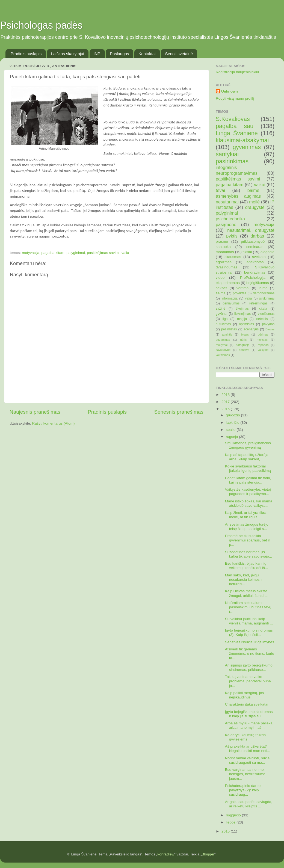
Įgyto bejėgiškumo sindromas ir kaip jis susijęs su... (249, 714)
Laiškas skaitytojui (68, 54)
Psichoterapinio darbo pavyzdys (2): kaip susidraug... (243, 790)
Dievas (270, 329)
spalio (231, 430)
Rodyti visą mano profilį (235, 98)
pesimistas (229, 329)
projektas (240, 293)
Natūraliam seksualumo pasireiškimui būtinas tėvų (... (248, 607)
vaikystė (263, 350)
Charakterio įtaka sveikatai (247, 704)
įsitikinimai (267, 298)
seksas (221, 288)
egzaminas (223, 340)
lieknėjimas (242, 314)
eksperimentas (228, 283)
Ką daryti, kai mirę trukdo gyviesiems (245, 737)
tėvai (220, 190)
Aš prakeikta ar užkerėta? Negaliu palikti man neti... (248, 749)
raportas (263, 345)
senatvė (244, 350)
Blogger (208, 854)
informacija (230, 298)
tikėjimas (242, 309)
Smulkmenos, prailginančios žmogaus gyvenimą (248, 445)
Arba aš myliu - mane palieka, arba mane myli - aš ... (249, 725)
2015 (226, 831)
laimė (263, 288)
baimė (253, 190)
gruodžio (233, 415)
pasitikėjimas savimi (103, 253)
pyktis (232, 236)
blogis (245, 334)
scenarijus (251, 329)
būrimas (263, 334)
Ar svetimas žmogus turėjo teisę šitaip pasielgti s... (247, 527)
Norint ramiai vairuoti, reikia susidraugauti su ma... (247, 760)
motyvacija (31, 253)
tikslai (247, 252)
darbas (257, 236)
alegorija (267, 252)
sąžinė (221, 309)
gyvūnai (221, 314)
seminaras (255, 247)
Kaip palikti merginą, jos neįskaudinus (245, 695)
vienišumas (266, 314)
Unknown (230, 91)
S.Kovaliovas (233, 119)
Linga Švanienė (237, 133)
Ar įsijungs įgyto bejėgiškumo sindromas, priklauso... (249, 667)
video (220, 278)
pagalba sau (235, 126)
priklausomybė (253, 242)
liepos (231, 822)
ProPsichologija (253, 278)
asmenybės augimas (238, 196)
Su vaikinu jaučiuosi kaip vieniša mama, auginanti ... (249, 621)
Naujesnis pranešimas (35, 412)
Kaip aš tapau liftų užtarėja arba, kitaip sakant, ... (247, 457)
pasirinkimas (232, 161)
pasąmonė (226, 224)
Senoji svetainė (179, 54)
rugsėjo (232, 437)
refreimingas (258, 303)
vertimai (243, 288)
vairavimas (223, 355)
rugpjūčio (234, 815)
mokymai (222, 345)
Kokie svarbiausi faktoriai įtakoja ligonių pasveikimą (248, 468)
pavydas (268, 324)
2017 (226, 402)
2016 (226, 409)
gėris (243, 340)
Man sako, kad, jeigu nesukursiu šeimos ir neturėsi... (244, 580)
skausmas (233, 257)
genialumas (231, 303)
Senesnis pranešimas (179, 412)
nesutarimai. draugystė (251, 230)
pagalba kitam (53, 253)
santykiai (227, 154)
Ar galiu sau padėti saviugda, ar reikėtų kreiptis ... (249, 804)
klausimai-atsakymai (242, 140)
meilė (254, 202)
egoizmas (224, 262)
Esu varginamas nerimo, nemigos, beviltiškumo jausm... (245, 774)
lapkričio (233, 423)
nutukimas (223, 324)
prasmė (222, 242)
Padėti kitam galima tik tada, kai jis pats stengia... (248, 480)
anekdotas (255, 262)
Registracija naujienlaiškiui (237, 72)
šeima (221, 293)
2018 (226, 395)
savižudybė (223, 350)
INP (97, 54)
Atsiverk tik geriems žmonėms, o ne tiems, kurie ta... (250, 654)
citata (263, 309)
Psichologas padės (41, 25)
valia (125, 253)
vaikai (260, 185)
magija (242, 319)
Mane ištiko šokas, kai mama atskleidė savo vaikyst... (249, 503)
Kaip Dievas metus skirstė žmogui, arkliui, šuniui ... (247, 593)
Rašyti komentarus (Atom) (54, 423)
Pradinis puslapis (26, 54)
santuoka (223, 247)
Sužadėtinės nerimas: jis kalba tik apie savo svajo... (249, 554)
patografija (242, 345)
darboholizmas (264, 293)
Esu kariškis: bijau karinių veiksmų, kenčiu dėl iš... (247, 566)
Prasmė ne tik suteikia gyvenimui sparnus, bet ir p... (248, 540)
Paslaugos (119, 54)
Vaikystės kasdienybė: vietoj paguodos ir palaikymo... (248, 492)
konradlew (166, 854)
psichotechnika (230, 219)
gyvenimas (247, 147)
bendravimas (255, 272)
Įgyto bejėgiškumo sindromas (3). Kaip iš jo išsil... (249, 633)
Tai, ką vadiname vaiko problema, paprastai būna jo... (248, 681)
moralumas (225, 252)
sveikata (259, 257)
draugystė (255, 207)
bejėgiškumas (258, 283)
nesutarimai (227, 202)
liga (225, 319)
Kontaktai (147, 54)
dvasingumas (227, 267)
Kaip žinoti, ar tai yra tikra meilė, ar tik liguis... (246, 515)
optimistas (246, 324)
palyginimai (76, 253)
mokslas (262, 340)
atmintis (227, 334)
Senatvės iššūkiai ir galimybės (250, 642)
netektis (262, 319)
